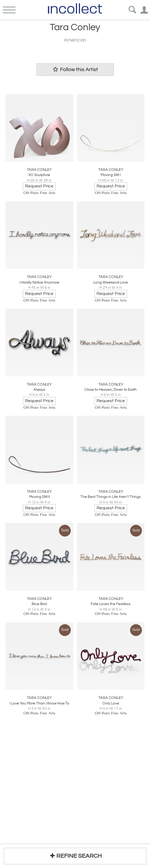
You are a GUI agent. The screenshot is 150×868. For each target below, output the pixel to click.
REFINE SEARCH (75, 856)
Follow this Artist (75, 69)
